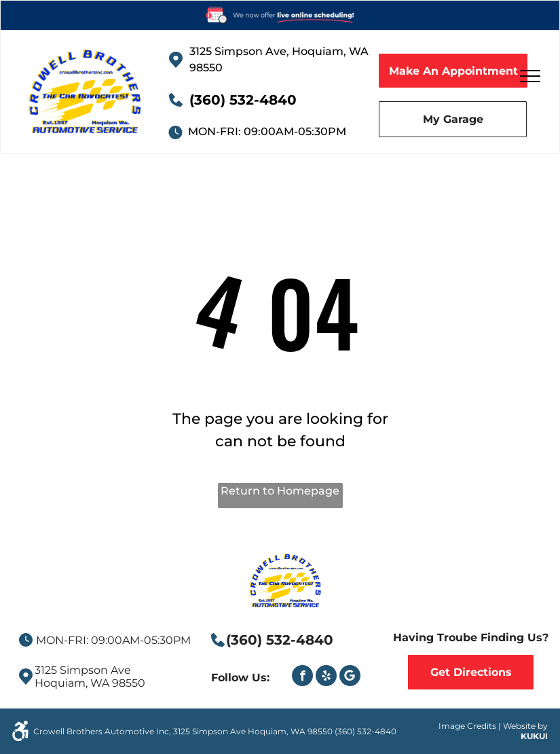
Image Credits (467, 726)
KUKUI (534, 736)
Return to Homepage (280, 491)
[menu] (530, 76)
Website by (525, 726)
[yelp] (326, 677)
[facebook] (302, 677)
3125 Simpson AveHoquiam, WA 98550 (90, 677)
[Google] (350, 677)
